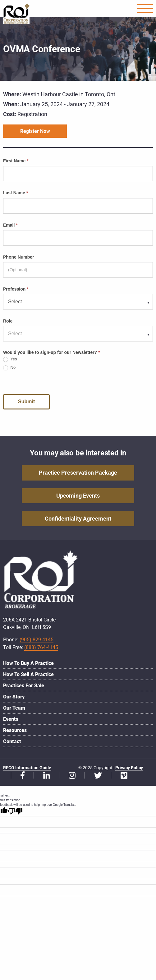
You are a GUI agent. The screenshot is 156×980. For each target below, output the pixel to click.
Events (11, 719)
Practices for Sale (24, 686)
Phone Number (19, 257)
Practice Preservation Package (78, 473)
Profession (16, 289)
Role (8, 321)
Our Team (14, 708)
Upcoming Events (78, 496)
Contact (12, 741)
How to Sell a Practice (28, 674)
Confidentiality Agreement (78, 519)
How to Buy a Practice (28, 663)
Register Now (35, 131)
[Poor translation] (15, 811)
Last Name (16, 193)
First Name (16, 161)
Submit (26, 402)
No (9, 368)
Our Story (14, 697)
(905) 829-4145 (37, 640)
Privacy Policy (129, 768)
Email (10, 225)
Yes (10, 359)
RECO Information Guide (27, 768)
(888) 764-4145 (41, 647)
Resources (15, 730)
